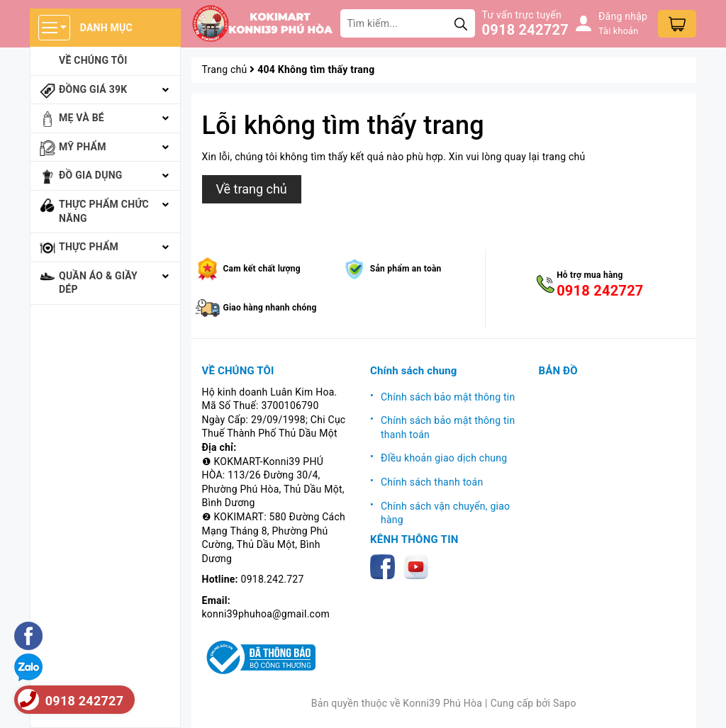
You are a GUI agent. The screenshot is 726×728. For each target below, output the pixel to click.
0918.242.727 (273, 579)
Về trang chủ (252, 189)
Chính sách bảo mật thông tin (448, 397)
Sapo (565, 703)
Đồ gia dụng (91, 175)
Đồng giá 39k (93, 89)
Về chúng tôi (93, 60)
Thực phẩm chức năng (104, 211)
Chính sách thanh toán (432, 482)
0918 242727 (525, 30)
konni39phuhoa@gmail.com (266, 614)
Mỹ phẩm (83, 147)
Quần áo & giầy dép (98, 283)
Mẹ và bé (82, 118)
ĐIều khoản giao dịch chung (444, 458)
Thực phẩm (89, 247)
